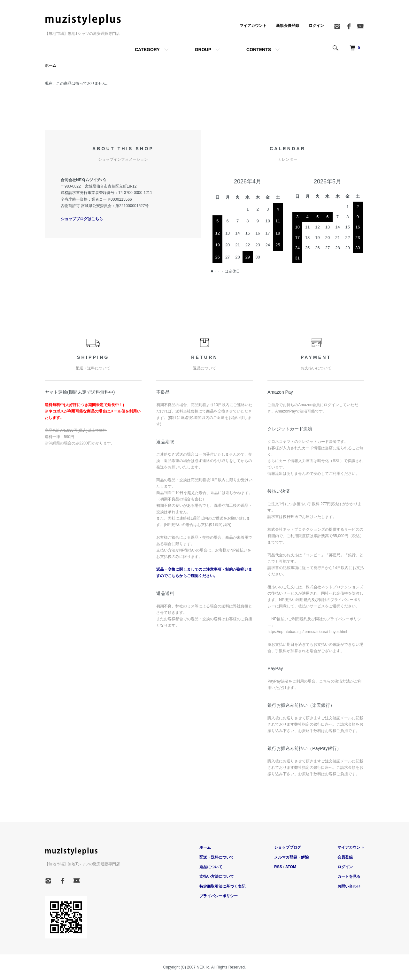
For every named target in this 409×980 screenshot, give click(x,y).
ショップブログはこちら (82, 219)
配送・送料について (217, 857)
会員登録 (345, 857)
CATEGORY (147, 50)
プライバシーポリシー (219, 896)
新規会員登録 (288, 26)
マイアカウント (253, 26)
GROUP (203, 50)
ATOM (291, 867)
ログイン (316, 26)
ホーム (50, 66)
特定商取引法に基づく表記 (222, 886)
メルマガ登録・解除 (291, 857)
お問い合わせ (349, 886)
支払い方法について (217, 876)
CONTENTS (259, 50)
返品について (211, 867)
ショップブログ (288, 847)
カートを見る (349, 876)
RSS (278, 867)
